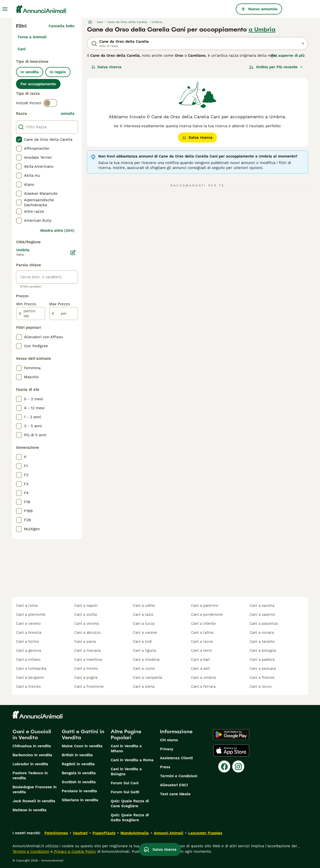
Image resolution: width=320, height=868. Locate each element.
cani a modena (146, 659)
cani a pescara (263, 668)
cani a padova (262, 659)
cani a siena (144, 686)
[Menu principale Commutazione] (5, 9)
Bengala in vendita (79, 773)
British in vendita (77, 755)
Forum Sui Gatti (125, 792)
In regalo (58, 72)
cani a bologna (263, 650)
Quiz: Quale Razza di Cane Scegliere (130, 803)
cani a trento (86, 668)
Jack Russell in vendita (34, 801)
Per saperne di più (288, 55)
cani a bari (200, 659)
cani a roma (27, 605)
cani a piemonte (31, 614)
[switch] (50, 103)
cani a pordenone (207, 614)
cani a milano (28, 659)
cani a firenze (262, 677)
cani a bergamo (30, 677)
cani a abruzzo (87, 632)
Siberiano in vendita (80, 800)
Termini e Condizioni (179, 776)
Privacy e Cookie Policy (74, 851)
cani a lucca (144, 623)
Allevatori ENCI (174, 785)
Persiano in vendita (79, 791)
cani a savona (262, 605)
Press (165, 767)
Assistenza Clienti (176, 758)
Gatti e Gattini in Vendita (83, 734)
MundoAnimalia (135, 833)
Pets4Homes (56, 833)
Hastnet (80, 833)
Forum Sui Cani (125, 783)
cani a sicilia (85, 614)
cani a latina (202, 632)
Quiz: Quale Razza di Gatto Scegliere (130, 817)
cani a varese (145, 632)
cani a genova (28, 650)
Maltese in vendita (29, 810)
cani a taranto (262, 641)
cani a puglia (86, 677)
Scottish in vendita (79, 782)
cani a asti (200, 668)
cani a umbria (203, 677)
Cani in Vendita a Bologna (126, 771)
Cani (21, 49)
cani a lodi (142, 641)
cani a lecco (260, 686)
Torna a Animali (32, 37)
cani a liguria (144, 650)
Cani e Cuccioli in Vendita (32, 734)
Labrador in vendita (30, 764)
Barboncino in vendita (32, 755)
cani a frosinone (89, 686)
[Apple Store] (231, 750)
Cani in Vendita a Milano (126, 748)
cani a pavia (85, 641)
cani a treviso (28, 686)
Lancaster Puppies (205, 833)
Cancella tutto (61, 26)
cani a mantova (88, 659)
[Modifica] (73, 252)
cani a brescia (29, 632)
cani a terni (201, 650)
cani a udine (144, 605)
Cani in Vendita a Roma (132, 760)
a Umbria (262, 29)
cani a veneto (28, 623)
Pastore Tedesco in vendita (30, 775)
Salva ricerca (106, 67)
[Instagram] (238, 766)
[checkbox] (19, 139)
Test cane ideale (175, 794)
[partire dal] (31, 313)
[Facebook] (224, 766)
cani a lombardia (31, 668)
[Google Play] (231, 734)
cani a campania (147, 677)
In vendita (30, 72)
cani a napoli (86, 605)
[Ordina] (276, 67)
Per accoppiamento (38, 84)
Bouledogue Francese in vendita (34, 789)
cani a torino (27, 641)
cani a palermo (205, 605)
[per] (64, 313)
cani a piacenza (263, 623)
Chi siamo (169, 740)
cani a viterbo (203, 623)
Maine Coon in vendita (82, 746)
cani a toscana (87, 650)
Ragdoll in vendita (78, 764)
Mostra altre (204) (57, 230)
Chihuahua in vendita (32, 746)
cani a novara (262, 632)
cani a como (144, 668)
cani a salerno (262, 614)
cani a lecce (202, 641)
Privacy (167, 749)
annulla (68, 113)
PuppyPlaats (104, 833)
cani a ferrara (203, 686)
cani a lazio (143, 614)
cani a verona (86, 623)
